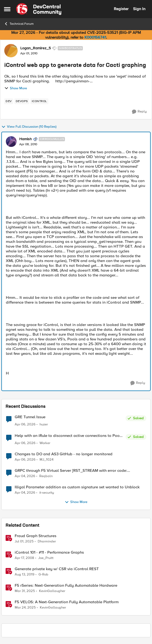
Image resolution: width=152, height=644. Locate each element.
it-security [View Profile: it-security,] (47, 493)
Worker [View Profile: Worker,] (45, 443)
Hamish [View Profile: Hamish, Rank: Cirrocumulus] (26, 139)
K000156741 (95, 37)
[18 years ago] (24, 558)
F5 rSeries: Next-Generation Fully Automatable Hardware (66, 585)
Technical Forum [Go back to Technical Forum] (19, 24)
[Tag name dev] (9, 101)
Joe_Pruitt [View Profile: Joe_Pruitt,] (46, 558)
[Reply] (139, 112)
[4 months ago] (25, 425)
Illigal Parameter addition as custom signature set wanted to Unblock (77, 487)
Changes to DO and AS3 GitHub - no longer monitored (64, 454)
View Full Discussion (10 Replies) (29, 127)
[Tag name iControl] (39, 101)
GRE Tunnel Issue (30, 417)
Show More (16, 88)
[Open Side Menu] (7, 9)
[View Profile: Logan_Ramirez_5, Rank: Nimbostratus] (11, 51)
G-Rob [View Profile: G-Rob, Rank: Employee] (43, 575)
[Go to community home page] (39, 9)
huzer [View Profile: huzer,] (44, 424)
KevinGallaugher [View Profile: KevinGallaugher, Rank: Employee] (52, 591)
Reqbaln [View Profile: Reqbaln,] (46, 476)
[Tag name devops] (22, 101)
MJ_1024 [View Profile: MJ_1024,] (46, 460)
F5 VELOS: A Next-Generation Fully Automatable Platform (67, 602)
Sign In (139, 9)
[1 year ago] (24, 542)
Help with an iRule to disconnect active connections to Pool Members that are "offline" (68, 436)
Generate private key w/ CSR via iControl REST (57, 569)
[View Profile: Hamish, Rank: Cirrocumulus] (11, 142)
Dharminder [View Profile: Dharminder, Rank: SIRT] (47, 542)
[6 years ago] (25, 575)
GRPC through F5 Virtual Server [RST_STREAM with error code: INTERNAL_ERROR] (71, 471)
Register (121, 9)
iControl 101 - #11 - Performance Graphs (49, 552)
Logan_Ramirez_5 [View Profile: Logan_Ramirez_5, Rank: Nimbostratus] (36, 48)
